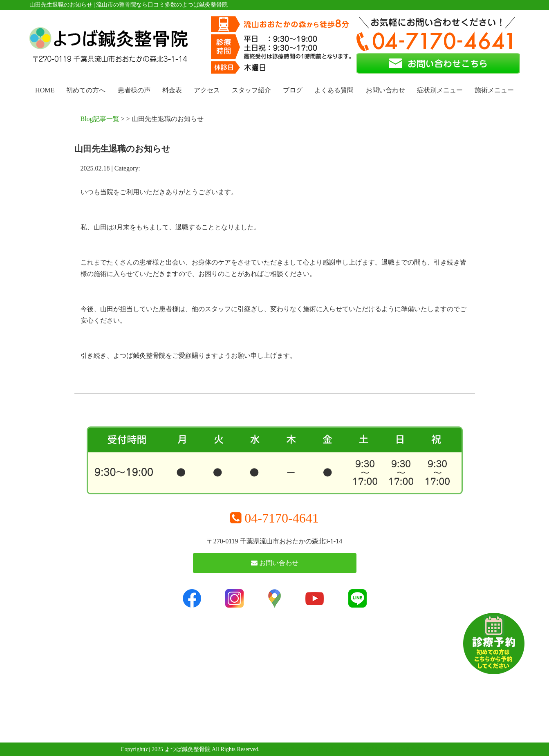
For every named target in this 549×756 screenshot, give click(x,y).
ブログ (293, 90)
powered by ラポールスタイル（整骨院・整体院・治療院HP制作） (345, 749)
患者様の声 (134, 90)
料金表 (172, 90)
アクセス (207, 90)
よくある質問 (334, 90)
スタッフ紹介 (251, 90)
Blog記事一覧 (100, 119)
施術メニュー (494, 90)
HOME (45, 90)
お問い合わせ (385, 90)
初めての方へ (86, 90)
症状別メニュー (440, 90)
